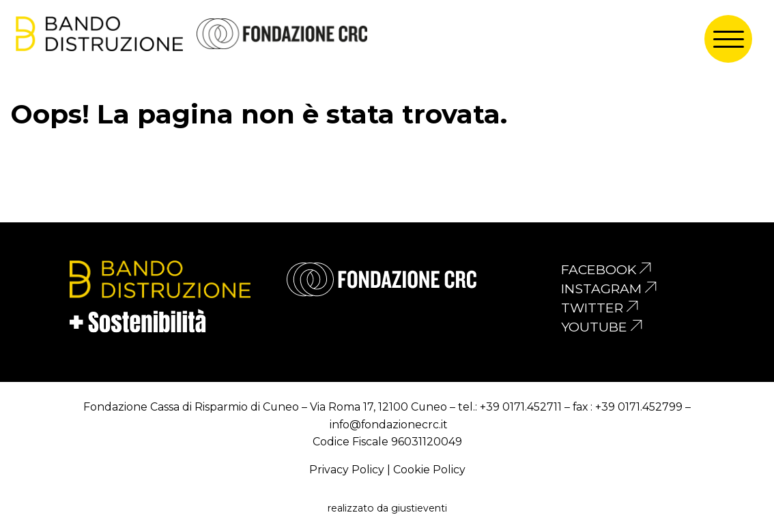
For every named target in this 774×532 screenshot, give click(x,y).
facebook (599, 269)
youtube (594, 327)
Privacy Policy (347, 470)
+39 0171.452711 (521, 407)
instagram (601, 289)
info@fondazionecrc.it (389, 425)
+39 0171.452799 (639, 407)
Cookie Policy (429, 470)
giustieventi (419, 508)
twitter (592, 308)
